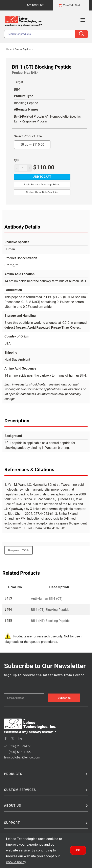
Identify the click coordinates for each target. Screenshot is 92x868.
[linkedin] (20, 739)
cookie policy (16, 862)
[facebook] (6, 739)
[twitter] (13, 739)
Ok (78, 850)
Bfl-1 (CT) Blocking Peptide (50, 610)
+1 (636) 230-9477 (17, 746)
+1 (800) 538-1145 (17, 752)
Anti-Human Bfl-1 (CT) (47, 599)
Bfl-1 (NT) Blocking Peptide (50, 621)
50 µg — (32, 143)
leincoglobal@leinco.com (22, 757)
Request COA (19, 550)
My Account (35, 5)
